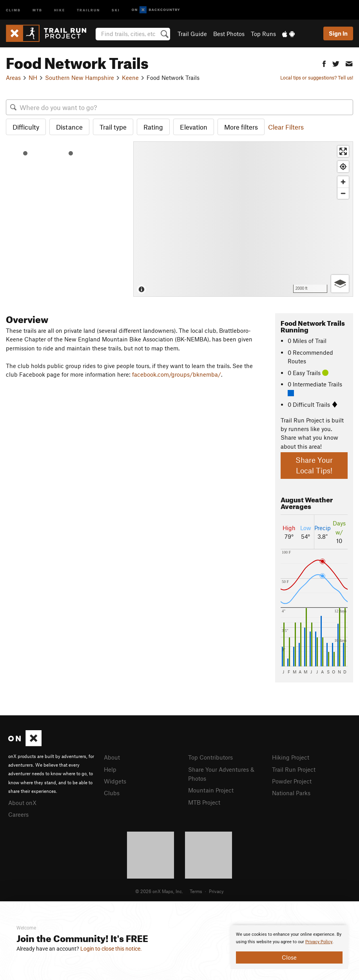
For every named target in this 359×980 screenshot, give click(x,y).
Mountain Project (211, 789)
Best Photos (229, 34)
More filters (241, 127)
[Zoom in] (343, 182)
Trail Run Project (294, 769)
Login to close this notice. (111, 949)
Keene (130, 78)
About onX (22, 802)
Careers (18, 814)
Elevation (194, 127)
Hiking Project (291, 757)
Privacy (216, 890)
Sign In (338, 33)
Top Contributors (210, 757)
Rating (153, 127)
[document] (289, 947)
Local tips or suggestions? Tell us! (317, 78)
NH (33, 78)
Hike (60, 10)
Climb (13, 10)
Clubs (112, 792)
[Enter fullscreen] (343, 151)
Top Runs (263, 34)
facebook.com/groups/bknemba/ (177, 374)
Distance (69, 127)
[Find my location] (343, 167)
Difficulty (26, 127)
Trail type (113, 127)
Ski (116, 10)
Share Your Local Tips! (314, 465)
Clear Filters (286, 127)
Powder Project (292, 780)
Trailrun (88, 10)
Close (289, 957)
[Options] (340, 284)
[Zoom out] (343, 193)
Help (110, 769)
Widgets (115, 780)
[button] (324, 63)
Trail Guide (192, 34)
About (112, 757)
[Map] (243, 219)
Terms (196, 890)
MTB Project (204, 801)
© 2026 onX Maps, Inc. (159, 890)
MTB (37, 10)
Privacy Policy (319, 942)
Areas (13, 78)
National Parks (291, 792)
